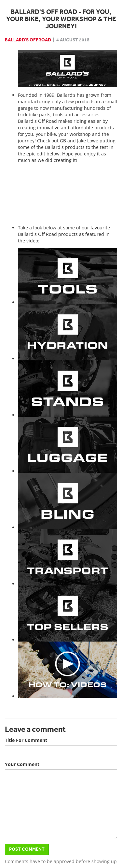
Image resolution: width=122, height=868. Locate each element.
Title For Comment (26, 740)
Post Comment (27, 849)
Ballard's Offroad (28, 40)
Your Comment (22, 764)
